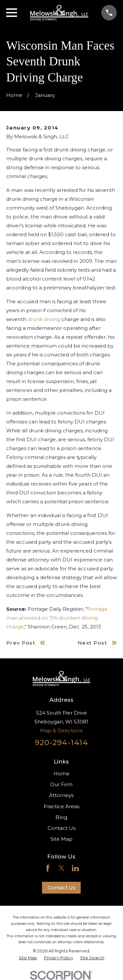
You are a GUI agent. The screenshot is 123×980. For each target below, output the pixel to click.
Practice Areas (61, 806)
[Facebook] (48, 868)
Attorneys (61, 795)
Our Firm (61, 784)
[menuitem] (28, 958)
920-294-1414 (62, 742)
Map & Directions (61, 730)
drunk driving (44, 319)
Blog (61, 817)
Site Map (61, 839)
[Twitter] (61, 868)
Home (61, 774)
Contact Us (61, 828)
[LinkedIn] (75, 868)
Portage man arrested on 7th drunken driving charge (57, 618)
